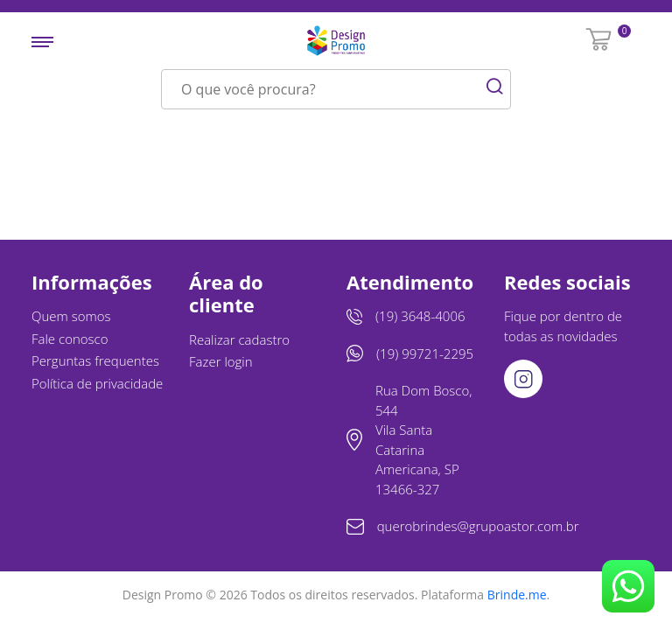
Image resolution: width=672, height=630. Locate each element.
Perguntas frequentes (95, 360)
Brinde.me (517, 595)
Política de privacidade (97, 383)
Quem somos (71, 316)
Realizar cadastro (239, 339)
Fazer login (221, 361)
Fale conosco (70, 339)
